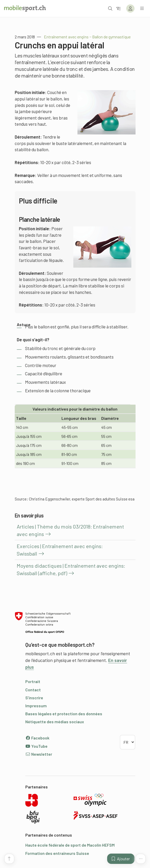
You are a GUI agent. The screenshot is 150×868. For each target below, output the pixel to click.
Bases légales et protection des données (64, 714)
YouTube (36, 746)
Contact (33, 690)
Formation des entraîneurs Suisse (57, 853)
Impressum (36, 706)
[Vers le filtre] (119, 8)
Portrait (33, 681)
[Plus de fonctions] (141, 859)
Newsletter (39, 754)
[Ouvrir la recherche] (110, 8)
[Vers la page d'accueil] (25, 8)
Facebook (37, 738)
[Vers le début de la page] (9, 859)
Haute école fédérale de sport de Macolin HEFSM (70, 845)
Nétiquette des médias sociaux (55, 722)
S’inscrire (34, 698)
